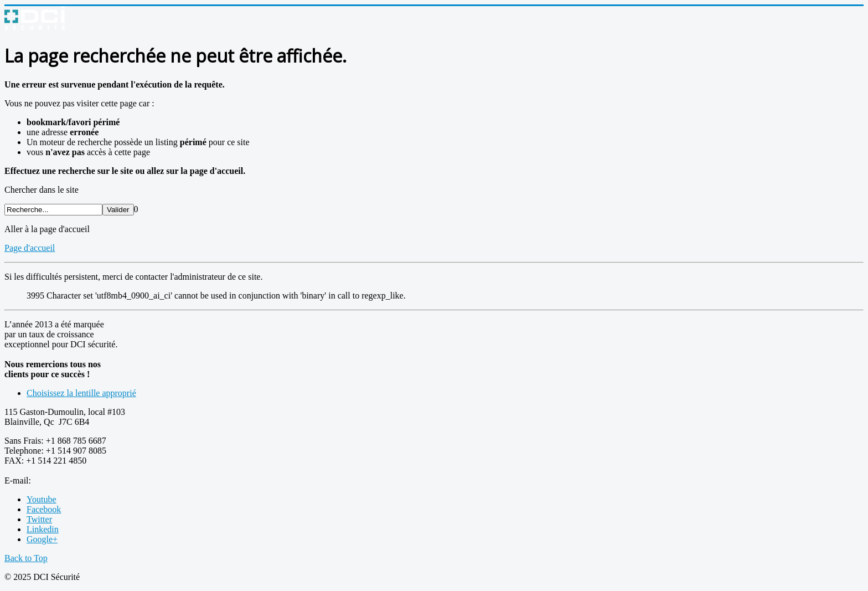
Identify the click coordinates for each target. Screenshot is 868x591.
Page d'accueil (30, 248)
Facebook (44, 509)
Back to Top (26, 558)
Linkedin (43, 529)
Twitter (39, 519)
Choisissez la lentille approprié (81, 393)
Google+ (42, 539)
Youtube (42, 499)
